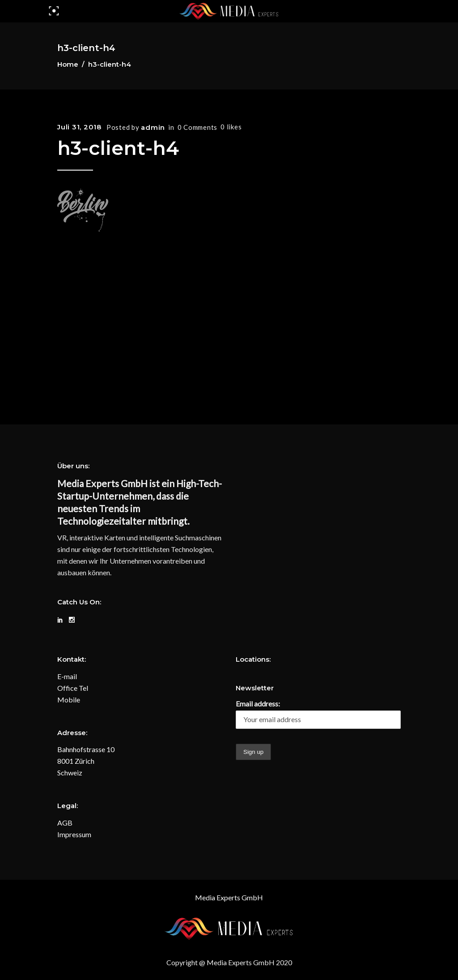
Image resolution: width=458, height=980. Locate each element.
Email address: (258, 704)
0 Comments (198, 127)
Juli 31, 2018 (79, 127)
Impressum (74, 834)
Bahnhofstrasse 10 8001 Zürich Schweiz (86, 761)
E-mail (67, 676)
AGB (65, 823)
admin (153, 127)
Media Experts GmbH (229, 897)
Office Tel (73, 688)
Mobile (69, 700)
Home (68, 64)
